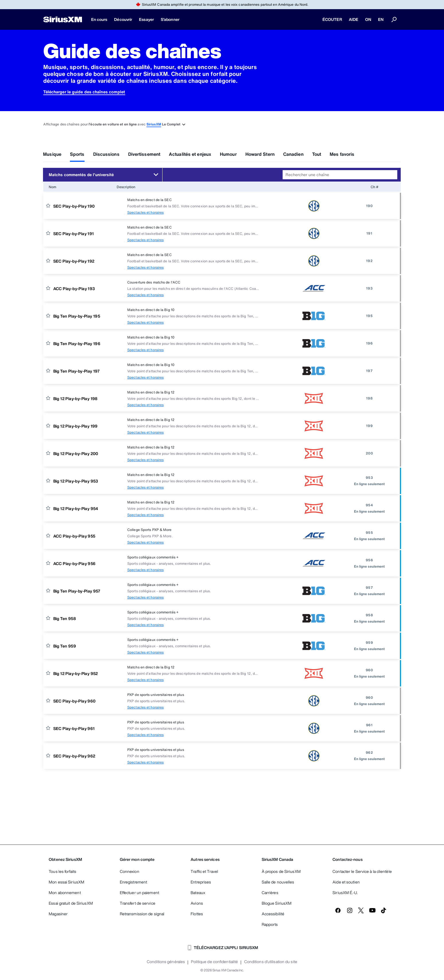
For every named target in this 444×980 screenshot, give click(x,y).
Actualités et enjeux (190, 154)
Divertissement (144, 154)
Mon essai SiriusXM (66, 882)
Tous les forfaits (62, 871)
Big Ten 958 (65, 618)
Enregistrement (133, 882)
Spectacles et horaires (145, 212)
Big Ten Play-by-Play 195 (77, 316)
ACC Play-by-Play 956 (75, 563)
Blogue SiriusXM (277, 903)
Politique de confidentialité (214, 962)
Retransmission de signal (142, 914)
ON (368, 19)
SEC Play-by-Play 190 (74, 206)
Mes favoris (342, 154)
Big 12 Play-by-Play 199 (76, 426)
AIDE (354, 19)
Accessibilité (273, 914)
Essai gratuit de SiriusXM (71, 903)
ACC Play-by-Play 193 (74, 289)
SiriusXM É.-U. (345, 893)
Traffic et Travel (204, 871)
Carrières (270, 893)
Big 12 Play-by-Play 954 (76, 508)
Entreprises (201, 882)
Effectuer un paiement (139, 893)
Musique (52, 154)
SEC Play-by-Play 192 (74, 261)
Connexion (130, 871)
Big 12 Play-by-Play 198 (76, 399)
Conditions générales (166, 962)
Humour (228, 154)
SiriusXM (154, 124)
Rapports (270, 924)
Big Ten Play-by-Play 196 (77, 344)
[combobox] (340, 175)
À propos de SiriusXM (281, 871)
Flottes (197, 914)
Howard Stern (260, 154)
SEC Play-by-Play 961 (74, 728)
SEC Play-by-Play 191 (74, 234)
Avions (197, 903)
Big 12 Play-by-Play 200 (76, 453)
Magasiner (58, 914)
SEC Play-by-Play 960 (75, 701)
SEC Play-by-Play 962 (74, 756)
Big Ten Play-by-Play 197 (77, 371)
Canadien (293, 154)
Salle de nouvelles (278, 882)
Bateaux (198, 893)
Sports (77, 154)
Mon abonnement (65, 893)
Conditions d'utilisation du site (271, 962)
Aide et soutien (346, 882)
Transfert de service (138, 903)
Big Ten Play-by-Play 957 (77, 591)
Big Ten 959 (65, 646)
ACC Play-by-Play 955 (74, 536)
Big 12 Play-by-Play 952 (76, 673)
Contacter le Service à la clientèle (362, 871)
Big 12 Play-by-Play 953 (76, 481)
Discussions (106, 154)
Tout (317, 154)
